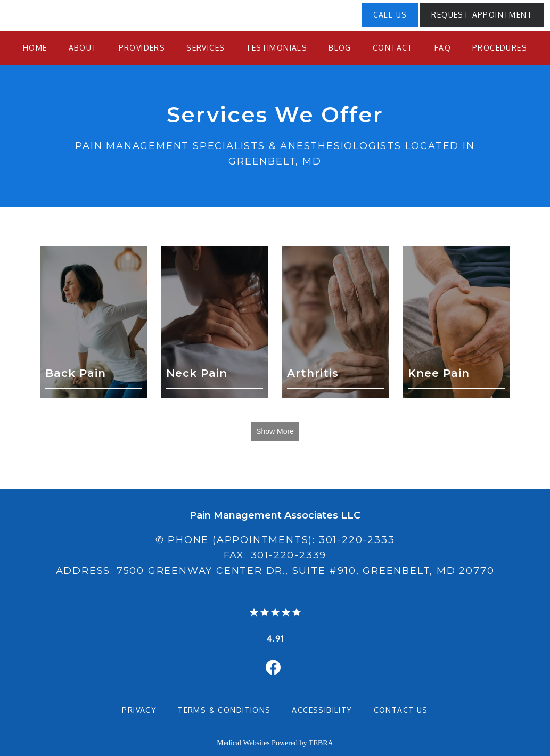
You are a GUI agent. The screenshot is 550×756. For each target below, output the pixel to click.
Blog (340, 48)
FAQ (443, 48)
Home (35, 48)
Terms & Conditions (224, 710)
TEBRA (321, 743)
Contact (393, 48)
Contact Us (401, 710)
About (83, 48)
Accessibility (322, 710)
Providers (142, 48)
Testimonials (277, 48)
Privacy (139, 710)
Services (206, 48)
